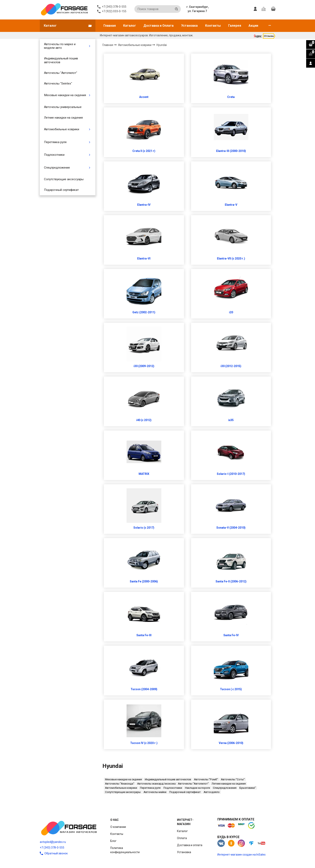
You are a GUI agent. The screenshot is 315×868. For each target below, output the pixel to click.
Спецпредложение (57, 168)
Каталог (130, 26)
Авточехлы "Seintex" (58, 83)
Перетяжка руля (55, 142)
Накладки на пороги (197, 788)
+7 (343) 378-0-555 (52, 848)
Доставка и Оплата (159, 26)
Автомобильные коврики (62, 129)
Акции (253, 26)
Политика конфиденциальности (125, 850)
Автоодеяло (212, 792)
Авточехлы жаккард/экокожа (156, 784)
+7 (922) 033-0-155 (114, 11)
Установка (189, 26)
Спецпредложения (225, 788)
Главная (110, 26)
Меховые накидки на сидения (65, 95)
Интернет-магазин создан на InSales (241, 855)
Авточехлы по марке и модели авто (60, 46)
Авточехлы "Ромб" (206, 779)
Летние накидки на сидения (63, 118)
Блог (113, 841)
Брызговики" (248, 788)
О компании (118, 827)
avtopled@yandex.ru (53, 842)
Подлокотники (54, 155)
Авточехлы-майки (155, 792)
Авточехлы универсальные (63, 107)
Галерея (235, 26)
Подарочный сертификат (61, 190)
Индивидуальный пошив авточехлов (61, 60)
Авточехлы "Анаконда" (120, 784)
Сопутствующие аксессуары (64, 179)
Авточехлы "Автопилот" (61, 73)
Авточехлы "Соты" (233, 779)
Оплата (182, 838)
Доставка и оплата (190, 845)
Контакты (213, 26)
